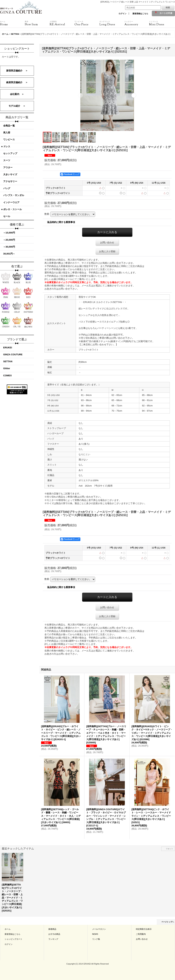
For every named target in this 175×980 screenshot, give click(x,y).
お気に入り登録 (107, 251)
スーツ (7, 160)
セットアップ (10, 153)
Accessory (137, 23)
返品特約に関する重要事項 (61, 222)
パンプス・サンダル (14, 195)
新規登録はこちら (140, 14)
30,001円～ (9, 254)
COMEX (7, 375)
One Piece (87, 23)
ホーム (8, 929)
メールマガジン (99, 929)
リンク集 (96, 939)
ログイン (122, 14)
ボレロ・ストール (12, 209)
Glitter (7, 368)
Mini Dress (162, 23)
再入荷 (7, 133)
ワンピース (9, 140)
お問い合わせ (107, 242)
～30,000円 (9, 247)
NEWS (95, 934)
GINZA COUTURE (13, 354)
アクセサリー (10, 181)
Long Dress (112, 23)
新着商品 (52, 929)
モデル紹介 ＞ (17, 106)
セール (7, 216)
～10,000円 (9, 233)
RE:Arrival (62, 23)
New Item (37, 23)
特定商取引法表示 (144, 929)
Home (12, 23)
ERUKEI (8, 348)
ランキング (53, 939)
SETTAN (8, 361)
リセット (169, 849)
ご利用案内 (141, 934)
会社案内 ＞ (17, 94)
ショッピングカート (13, 939)
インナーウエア (11, 202)
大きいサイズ (10, 174)
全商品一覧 (9, 126)
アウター (8, 167)
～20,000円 (9, 240)
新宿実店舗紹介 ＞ (17, 71)
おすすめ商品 (54, 934)
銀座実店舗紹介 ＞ (17, 82)
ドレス (7, 146)
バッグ (7, 188)
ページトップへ (168, 922)
